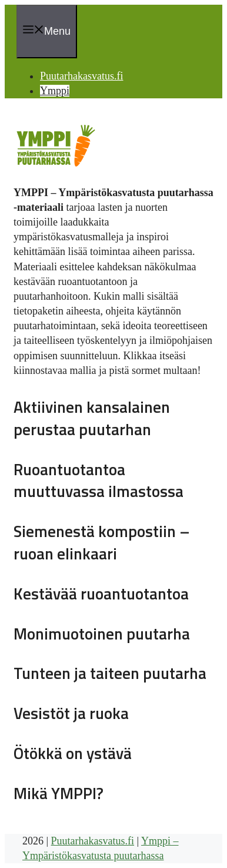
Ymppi (55, 91)
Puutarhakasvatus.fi (81, 76)
